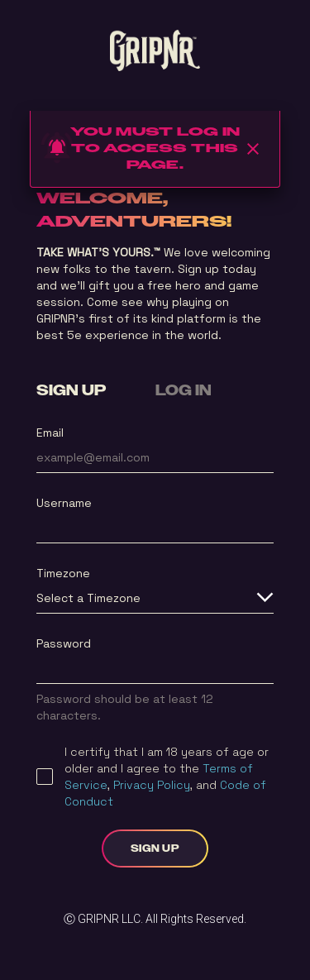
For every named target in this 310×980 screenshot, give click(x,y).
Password (64, 643)
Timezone (63, 573)
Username (64, 503)
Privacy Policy (152, 785)
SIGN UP (71, 391)
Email (50, 433)
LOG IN (184, 391)
